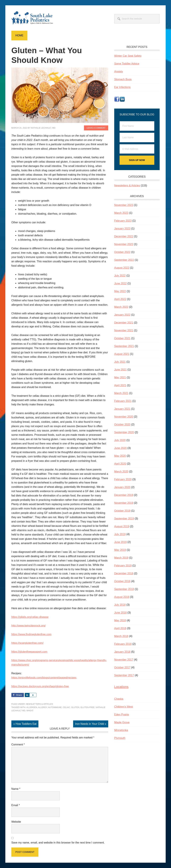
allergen (32, 707)
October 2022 (122, 252)
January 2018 (122, 652)
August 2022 (122, 268)
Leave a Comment (96, 128)
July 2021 (120, 362)
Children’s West (123, 707)
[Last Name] (137, 137)
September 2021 (124, 346)
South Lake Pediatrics (34, 18)
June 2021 (120, 370)
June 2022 (120, 283)
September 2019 (124, 519)
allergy (43, 707)
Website (16, 822)
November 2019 (124, 503)
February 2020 (123, 479)
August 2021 (122, 354)
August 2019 (122, 526)
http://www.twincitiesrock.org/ (28, 626)
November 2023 (124, 205)
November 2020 (124, 417)
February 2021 (123, 401)
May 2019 (120, 550)
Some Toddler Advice (127, 64)
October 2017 (122, 667)
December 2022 (124, 236)
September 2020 (124, 432)
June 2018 (120, 613)
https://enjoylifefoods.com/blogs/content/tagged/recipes (44, 678)
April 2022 (120, 299)
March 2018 (121, 636)
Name (16, 789)
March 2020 (121, 472)
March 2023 (121, 213)
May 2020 (120, 456)
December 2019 (124, 495)
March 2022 (121, 307)
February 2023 (123, 221)
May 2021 (120, 377)
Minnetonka (121, 730)
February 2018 (123, 644)
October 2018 (122, 581)
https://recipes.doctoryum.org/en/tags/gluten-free (40, 686)
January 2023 (122, 229)
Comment (18, 745)
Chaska (119, 699)
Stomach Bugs (123, 79)
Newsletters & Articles (39, 704)
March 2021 (121, 393)
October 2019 (122, 511)
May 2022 (120, 291)
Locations (121, 687)
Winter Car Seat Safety (128, 56)
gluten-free (88, 707)
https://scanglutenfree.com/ (27, 643)
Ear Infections (122, 87)
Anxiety (119, 71)
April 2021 (120, 385)
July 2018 (120, 605)
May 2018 (120, 620)
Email (16, 805)
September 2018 (124, 589)
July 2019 (120, 534)
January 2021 (122, 409)
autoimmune (55, 707)
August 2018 (122, 597)
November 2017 (124, 660)
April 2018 (120, 628)
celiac (66, 707)
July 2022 (120, 276)
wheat (30, 711)
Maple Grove (122, 722)
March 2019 (121, 558)
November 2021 (124, 330)
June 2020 (120, 448)
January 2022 (122, 315)
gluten (75, 707)
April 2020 (120, 464)
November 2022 (124, 244)
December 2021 (124, 323)
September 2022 (124, 260)
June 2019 (120, 542)
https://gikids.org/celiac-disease (30, 617)
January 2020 (122, 487)
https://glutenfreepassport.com (29, 652)
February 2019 (123, 566)
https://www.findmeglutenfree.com (31, 634)
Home (19, 35)
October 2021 (122, 338)
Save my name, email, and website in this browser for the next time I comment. (58, 843)
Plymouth (120, 738)
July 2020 (120, 440)
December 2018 (124, 573)
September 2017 (124, 675)
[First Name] (137, 126)
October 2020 (122, 424)
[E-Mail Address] (137, 149)
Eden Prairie (122, 714)
